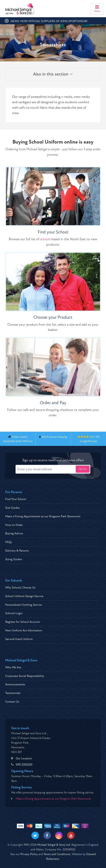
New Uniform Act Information (24, 630)
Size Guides (12, 508)
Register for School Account (23, 622)
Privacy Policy (29, 854)
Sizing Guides (14, 559)
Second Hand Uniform (19, 639)
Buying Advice (14, 533)
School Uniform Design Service (24, 596)
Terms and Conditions (57, 854)
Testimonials (13, 693)
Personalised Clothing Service (24, 605)
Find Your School (16, 499)
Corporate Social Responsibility (25, 676)
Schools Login (14, 613)
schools (45, 239)
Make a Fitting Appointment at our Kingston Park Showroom (43, 516)
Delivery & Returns (17, 551)
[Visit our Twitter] (35, 835)
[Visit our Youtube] (71, 835)
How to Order (14, 525)
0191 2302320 (24, 765)
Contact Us (12, 702)
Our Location (24, 758)
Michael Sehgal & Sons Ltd (54, 845)
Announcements (15, 684)
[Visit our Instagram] (59, 835)
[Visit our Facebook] (47, 835)
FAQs (9, 542)
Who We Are (13, 667)
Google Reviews (88, 441)
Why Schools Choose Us (20, 588)
